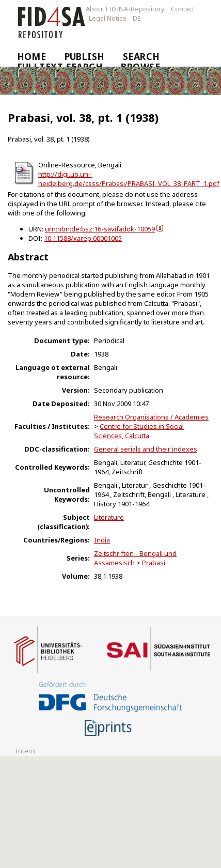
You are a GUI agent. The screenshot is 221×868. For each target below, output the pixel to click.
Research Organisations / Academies (151, 417)
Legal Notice (108, 18)
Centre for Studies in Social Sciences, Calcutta (139, 431)
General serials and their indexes (146, 449)
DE (137, 18)
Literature (109, 517)
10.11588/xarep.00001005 (83, 238)
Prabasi (154, 563)
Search (141, 56)
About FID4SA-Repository (125, 9)
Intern (25, 751)
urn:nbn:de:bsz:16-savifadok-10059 (100, 229)
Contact (183, 9)
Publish (85, 56)
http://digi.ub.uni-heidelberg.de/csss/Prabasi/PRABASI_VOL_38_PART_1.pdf (129, 179)
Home (32, 56)
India (102, 540)
